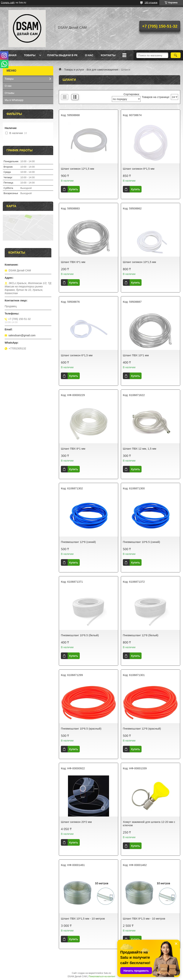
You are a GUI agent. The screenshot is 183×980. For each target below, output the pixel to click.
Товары (30, 55)
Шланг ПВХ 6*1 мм (73, 262)
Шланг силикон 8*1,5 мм (139, 169)
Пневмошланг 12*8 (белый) (141, 635)
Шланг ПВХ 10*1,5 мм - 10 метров (83, 919)
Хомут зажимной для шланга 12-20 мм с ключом (149, 824)
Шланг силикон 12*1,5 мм (77, 169)
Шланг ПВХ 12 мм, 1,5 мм (140, 449)
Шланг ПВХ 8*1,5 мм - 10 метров (144, 919)
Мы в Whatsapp (14, 100)
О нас (89, 55)
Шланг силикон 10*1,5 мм (139, 262)
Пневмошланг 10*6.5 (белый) (80, 635)
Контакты (108, 55)
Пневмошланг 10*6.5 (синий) (141, 542)
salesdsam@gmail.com (22, 335)
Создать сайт (8, 3)
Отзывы (9, 93)
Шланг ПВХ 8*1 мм (73, 449)
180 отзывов (151, 3)
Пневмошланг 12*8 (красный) (142, 729)
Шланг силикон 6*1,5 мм (77, 355)
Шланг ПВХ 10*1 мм (136, 355)
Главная (10, 55)
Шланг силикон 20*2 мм (76, 822)
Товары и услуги (74, 70)
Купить (73, 189)
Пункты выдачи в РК (62, 55)
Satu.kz (107, 973)
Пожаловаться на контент (102, 976)
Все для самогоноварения (103, 70)
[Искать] (176, 55)
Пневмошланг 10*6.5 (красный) (81, 729)
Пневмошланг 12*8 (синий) (78, 542)
